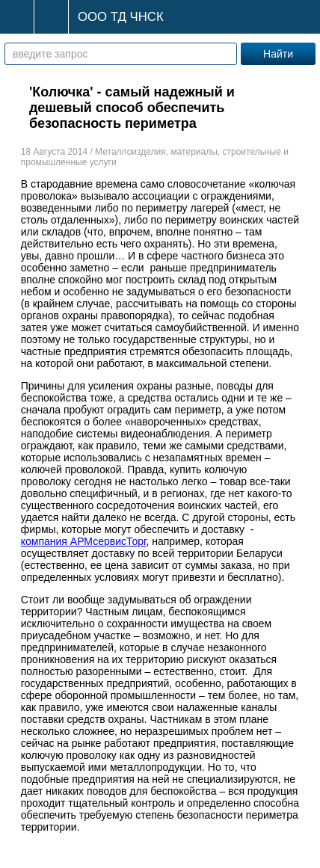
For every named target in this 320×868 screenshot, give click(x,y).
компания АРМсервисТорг (84, 541)
